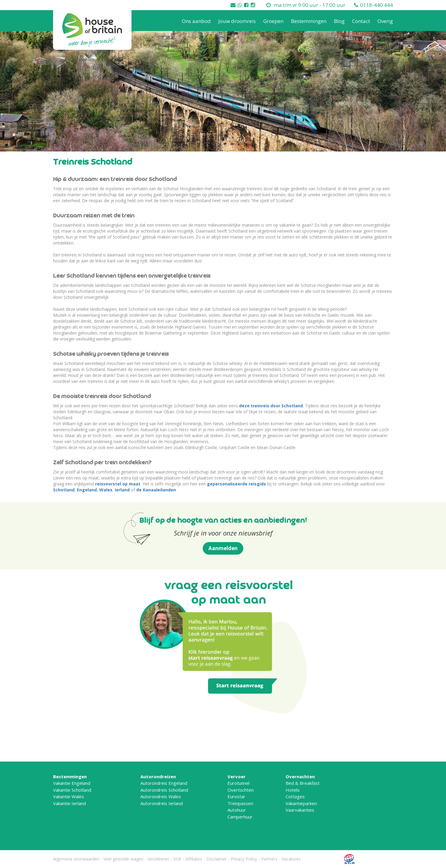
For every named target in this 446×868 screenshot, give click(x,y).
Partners (269, 859)
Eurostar (236, 796)
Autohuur (237, 810)
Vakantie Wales (69, 796)
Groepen (273, 21)
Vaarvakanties (300, 810)
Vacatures (291, 859)
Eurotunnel (239, 783)
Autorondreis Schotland (164, 790)
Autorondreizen (158, 776)
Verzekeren (158, 859)
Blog (339, 21)
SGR (177, 859)
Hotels (293, 790)
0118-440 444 (377, 5)
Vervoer (237, 776)
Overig (385, 21)
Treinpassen (240, 803)
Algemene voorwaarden (76, 859)
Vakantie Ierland (69, 803)
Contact (361, 21)
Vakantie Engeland (72, 783)
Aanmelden (223, 548)
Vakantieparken (301, 803)
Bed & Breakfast (303, 783)
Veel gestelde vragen (123, 859)
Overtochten (241, 790)
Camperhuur (240, 817)
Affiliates (194, 859)
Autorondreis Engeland (164, 783)
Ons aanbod (196, 21)
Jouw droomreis (237, 21)
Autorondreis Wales (161, 796)
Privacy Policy (244, 859)
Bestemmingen (309, 21)
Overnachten (300, 776)
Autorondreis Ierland (162, 803)
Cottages (295, 796)
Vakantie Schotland (72, 790)
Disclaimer (216, 859)
